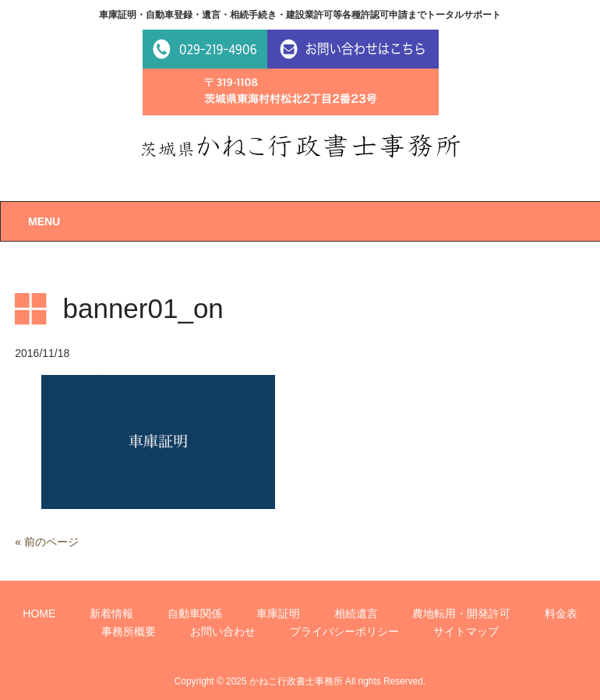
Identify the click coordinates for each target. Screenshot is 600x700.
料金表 (561, 613)
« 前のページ (47, 542)
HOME (39, 613)
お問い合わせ (223, 631)
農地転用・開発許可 (461, 613)
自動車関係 (195, 613)
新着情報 (111, 613)
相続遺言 (356, 613)
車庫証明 (278, 613)
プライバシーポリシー (344, 631)
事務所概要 (129, 631)
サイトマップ (466, 631)
